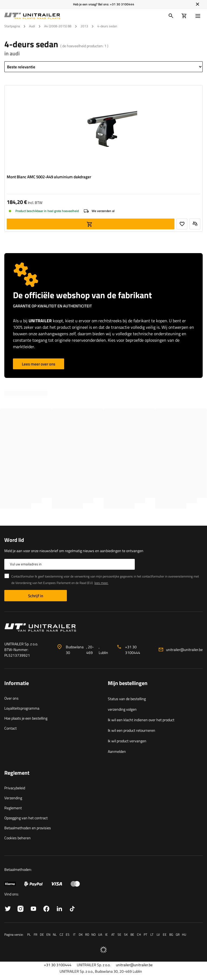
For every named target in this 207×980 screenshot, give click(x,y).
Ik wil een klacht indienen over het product (141, 720)
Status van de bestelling (127, 699)
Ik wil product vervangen (127, 741)
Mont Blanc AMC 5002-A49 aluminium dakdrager (49, 177)
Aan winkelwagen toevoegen (91, 224)
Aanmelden (117, 751)
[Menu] (199, 16)
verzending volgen (122, 709)
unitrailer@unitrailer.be (184, 650)
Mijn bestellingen (128, 683)
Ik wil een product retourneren (132, 730)
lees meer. (101, 583)
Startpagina (12, 26)
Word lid (14, 540)
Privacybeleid (15, 788)
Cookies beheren (18, 838)
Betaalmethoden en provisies (28, 828)
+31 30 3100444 (122, 4)
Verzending (13, 798)
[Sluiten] (197, 4)
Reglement (13, 808)
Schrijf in (36, 596)
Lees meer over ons (39, 364)
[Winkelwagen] (184, 16)
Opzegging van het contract (26, 818)
